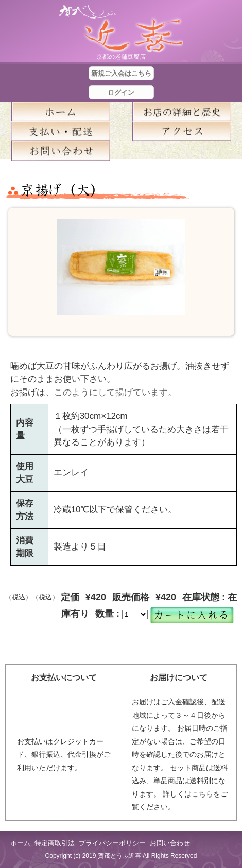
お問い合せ (60, 151)
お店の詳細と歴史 (181, 112)
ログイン (121, 92)
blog (181, 151)
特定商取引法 (55, 843)
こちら (202, 794)
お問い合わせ (170, 843)
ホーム (60, 112)
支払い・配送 (60, 131)
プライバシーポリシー (112, 843)
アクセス (181, 131)
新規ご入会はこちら (121, 73)
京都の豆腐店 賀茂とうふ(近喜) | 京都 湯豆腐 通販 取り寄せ (121, 29)
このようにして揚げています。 (115, 392)
